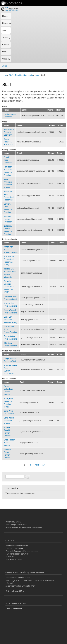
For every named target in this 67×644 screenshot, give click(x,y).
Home (5, 16)
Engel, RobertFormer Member (9, 443)
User (4, 52)
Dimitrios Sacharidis (24, 75)
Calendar (6, 59)
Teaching (6, 37)
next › (37, 465)
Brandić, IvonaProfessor (8, 160)
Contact (6, 45)
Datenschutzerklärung (16, 591)
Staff (4, 30)
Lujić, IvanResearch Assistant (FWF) (10, 320)
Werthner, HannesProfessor (8, 219)
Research (7, 23)
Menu (4, 66)
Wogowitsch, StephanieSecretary (9, 132)
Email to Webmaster (14, 609)
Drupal (18, 522)
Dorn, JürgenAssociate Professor (9, 421)
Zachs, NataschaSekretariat (8, 142)
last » (44, 465)
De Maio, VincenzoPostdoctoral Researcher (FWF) (9, 287)
